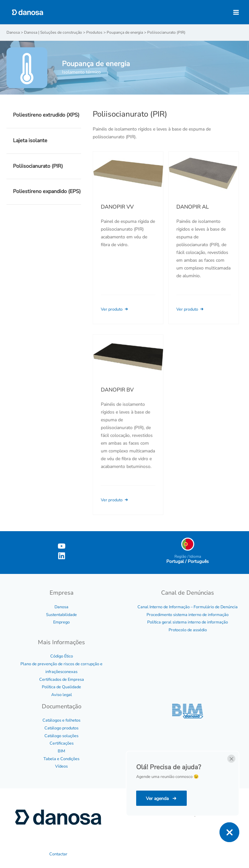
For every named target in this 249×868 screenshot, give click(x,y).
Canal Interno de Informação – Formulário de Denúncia (188, 607)
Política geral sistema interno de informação (188, 622)
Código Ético (62, 656)
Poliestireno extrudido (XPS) (46, 115)
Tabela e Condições (61, 759)
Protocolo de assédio (188, 630)
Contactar (58, 854)
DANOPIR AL (193, 207)
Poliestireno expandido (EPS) (47, 191)
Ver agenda (158, 799)
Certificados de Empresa (62, 680)
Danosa (61, 607)
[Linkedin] (62, 556)
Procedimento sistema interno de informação (188, 615)
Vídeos (61, 766)
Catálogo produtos (61, 728)
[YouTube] (62, 546)
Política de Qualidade (61, 687)
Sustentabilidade (61, 615)
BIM (61, 751)
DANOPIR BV (117, 399)
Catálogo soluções (61, 736)
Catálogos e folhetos (61, 720)
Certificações (62, 743)
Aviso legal (62, 695)
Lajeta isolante (30, 141)
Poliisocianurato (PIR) (38, 166)
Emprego (61, 622)
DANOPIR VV (117, 207)
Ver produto (115, 309)
